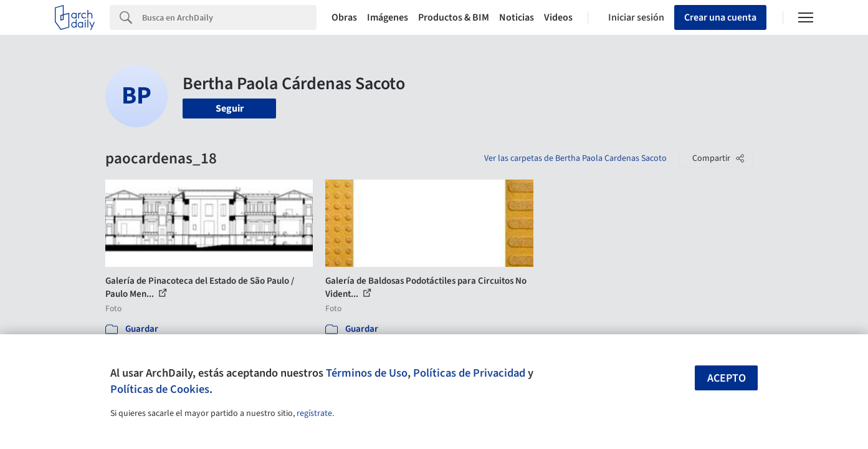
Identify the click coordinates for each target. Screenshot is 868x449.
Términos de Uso (367, 373)
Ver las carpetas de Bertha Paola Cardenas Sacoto (575, 158)
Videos (558, 17)
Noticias (517, 17)
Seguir (230, 109)
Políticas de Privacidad (469, 373)
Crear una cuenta (720, 17)
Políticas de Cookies (160, 389)
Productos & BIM (454, 17)
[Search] (229, 17)
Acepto (727, 378)
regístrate (314, 413)
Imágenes (388, 17)
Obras (344, 17)
